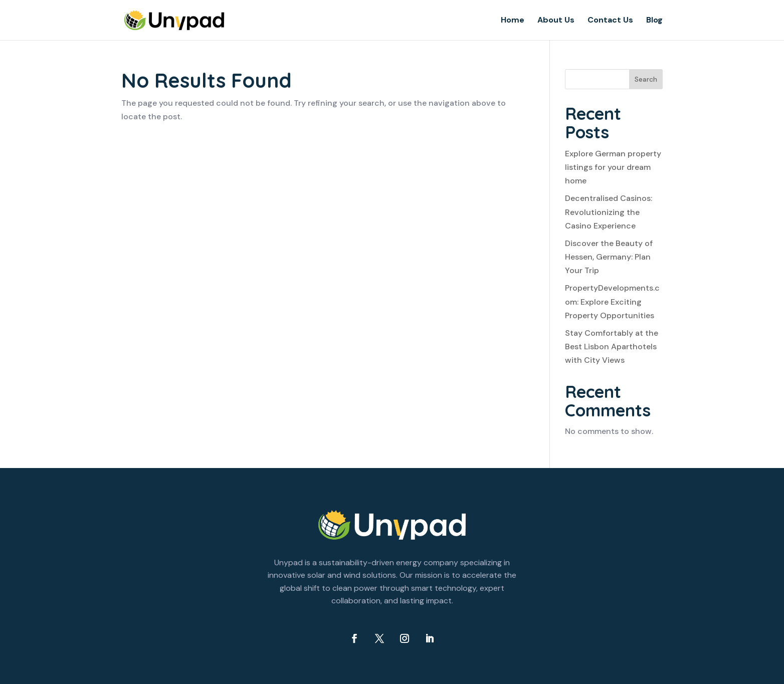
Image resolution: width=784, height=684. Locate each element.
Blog (654, 21)
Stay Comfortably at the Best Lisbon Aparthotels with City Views (612, 347)
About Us (556, 21)
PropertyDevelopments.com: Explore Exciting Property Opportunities (612, 301)
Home (513, 21)
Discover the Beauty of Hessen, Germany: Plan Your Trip (609, 257)
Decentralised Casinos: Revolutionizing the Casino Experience (609, 212)
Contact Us (610, 21)
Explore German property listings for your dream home (613, 167)
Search (646, 79)
